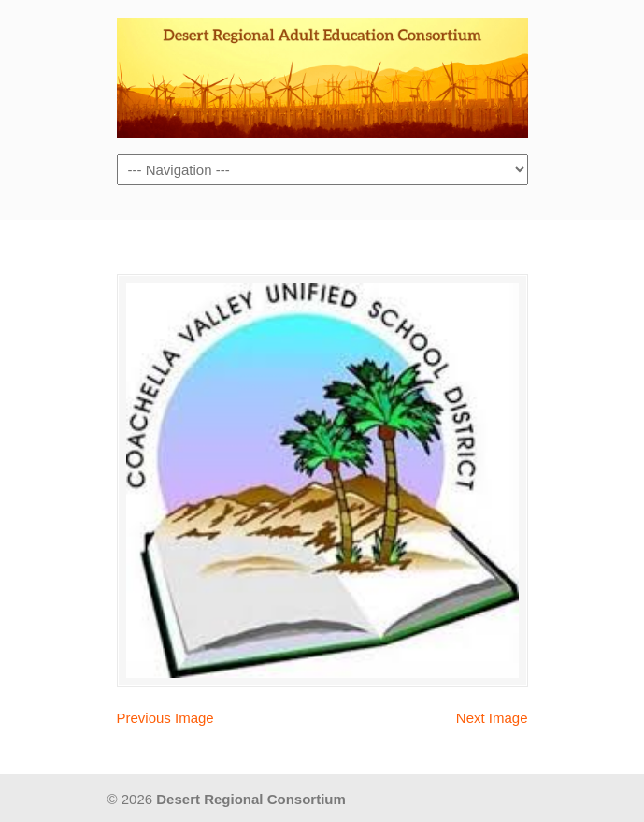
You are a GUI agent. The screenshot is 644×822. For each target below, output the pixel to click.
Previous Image (165, 718)
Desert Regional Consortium (322, 76)
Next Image (492, 718)
